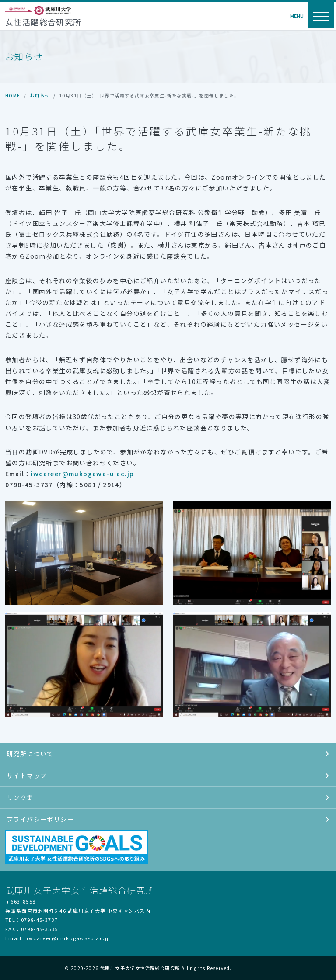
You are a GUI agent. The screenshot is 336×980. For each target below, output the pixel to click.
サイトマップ (168, 776)
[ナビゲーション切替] (321, 15)
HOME (13, 95)
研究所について (168, 754)
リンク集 (168, 797)
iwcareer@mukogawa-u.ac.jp (82, 474)
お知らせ (40, 95)
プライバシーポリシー (168, 819)
